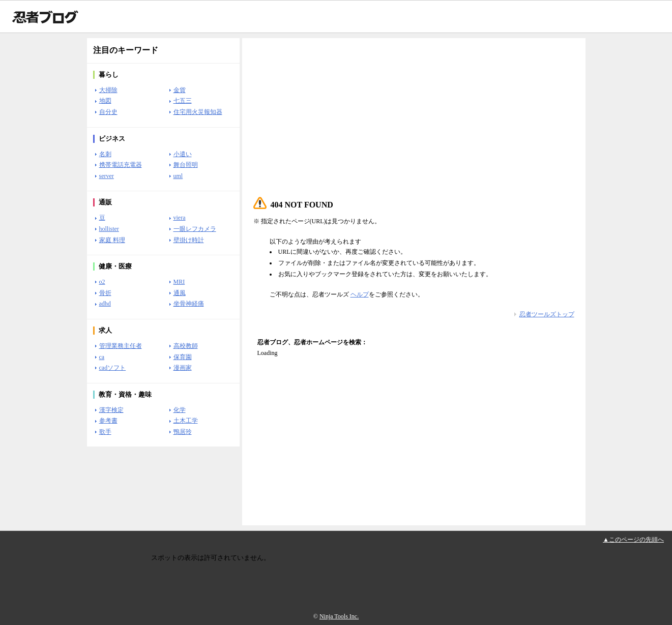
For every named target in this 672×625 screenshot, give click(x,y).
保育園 (183, 357)
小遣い (183, 154)
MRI (179, 282)
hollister (109, 229)
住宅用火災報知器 (198, 112)
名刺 (105, 154)
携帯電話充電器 (121, 165)
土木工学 (186, 421)
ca (102, 357)
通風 (180, 293)
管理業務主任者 (121, 346)
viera (180, 218)
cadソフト (113, 368)
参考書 (108, 421)
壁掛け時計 (189, 240)
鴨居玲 (183, 432)
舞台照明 (186, 165)
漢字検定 (111, 410)
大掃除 (108, 90)
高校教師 (186, 346)
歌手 (105, 432)
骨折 (105, 293)
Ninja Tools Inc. (339, 616)
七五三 (183, 101)
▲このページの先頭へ (633, 540)
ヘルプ (360, 294)
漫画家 (183, 368)
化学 (180, 410)
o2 (102, 282)
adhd (105, 304)
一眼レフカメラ (195, 229)
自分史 (108, 112)
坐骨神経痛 (189, 304)
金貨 (180, 90)
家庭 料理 (112, 240)
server (107, 176)
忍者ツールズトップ (547, 314)
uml (178, 176)
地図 (105, 101)
